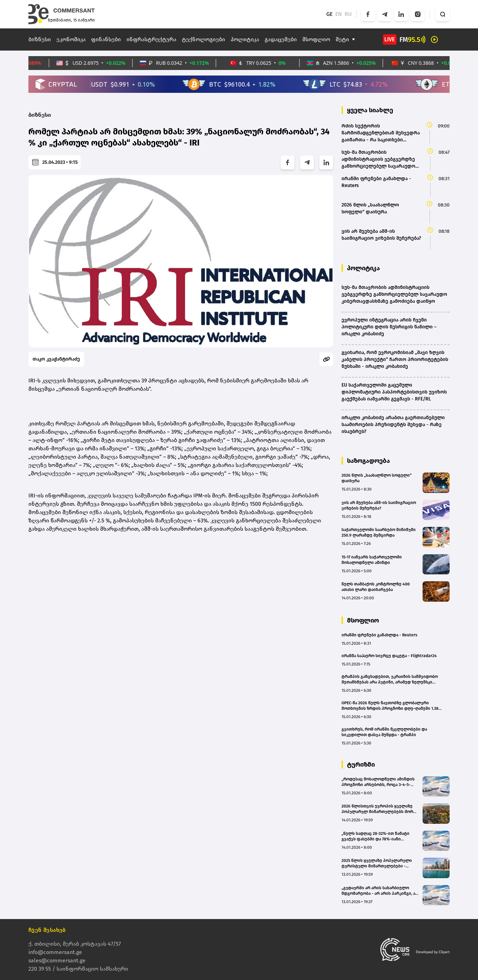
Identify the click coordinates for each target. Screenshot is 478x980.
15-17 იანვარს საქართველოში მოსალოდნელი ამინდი (372, 560)
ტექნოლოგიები (203, 39)
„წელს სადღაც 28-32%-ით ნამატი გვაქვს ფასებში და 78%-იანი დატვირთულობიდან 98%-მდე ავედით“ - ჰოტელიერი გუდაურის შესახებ (376, 836)
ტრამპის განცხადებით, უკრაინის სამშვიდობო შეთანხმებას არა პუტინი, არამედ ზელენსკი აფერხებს (390, 679)
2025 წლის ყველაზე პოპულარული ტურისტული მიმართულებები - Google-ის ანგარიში (377, 863)
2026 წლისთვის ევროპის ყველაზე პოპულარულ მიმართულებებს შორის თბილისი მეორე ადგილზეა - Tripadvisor (380, 809)
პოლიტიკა (245, 39)
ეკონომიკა (71, 39)
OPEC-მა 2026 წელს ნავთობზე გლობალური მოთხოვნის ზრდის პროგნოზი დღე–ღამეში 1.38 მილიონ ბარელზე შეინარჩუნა (390, 706)
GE (329, 14)
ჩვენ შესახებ (47, 930)
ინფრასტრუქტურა (151, 39)
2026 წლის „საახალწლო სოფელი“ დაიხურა (377, 478)
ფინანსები (106, 39)
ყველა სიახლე (370, 110)
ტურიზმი (361, 765)
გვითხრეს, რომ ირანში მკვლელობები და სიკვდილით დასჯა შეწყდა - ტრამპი (384, 732)
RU (348, 14)
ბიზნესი (40, 39)
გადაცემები (281, 39)
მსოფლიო (316, 39)
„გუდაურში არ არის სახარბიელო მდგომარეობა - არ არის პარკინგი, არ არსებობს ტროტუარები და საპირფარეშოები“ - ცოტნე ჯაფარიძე (380, 891)
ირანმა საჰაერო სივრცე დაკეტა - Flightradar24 (389, 656)
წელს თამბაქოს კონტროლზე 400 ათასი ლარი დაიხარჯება (376, 587)
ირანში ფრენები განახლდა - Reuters (379, 635)
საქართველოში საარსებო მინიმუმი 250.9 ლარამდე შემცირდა (379, 532)
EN (339, 14)
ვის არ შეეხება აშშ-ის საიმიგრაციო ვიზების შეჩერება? (379, 505)
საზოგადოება (369, 461)
